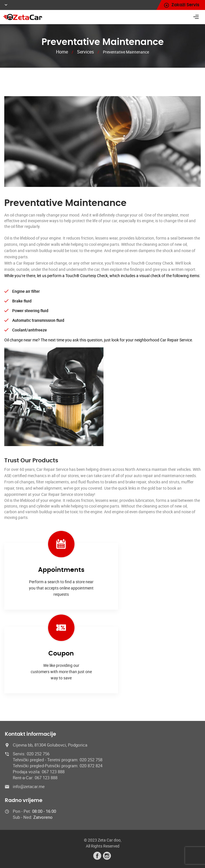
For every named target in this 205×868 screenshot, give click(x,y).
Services (85, 52)
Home (62, 52)
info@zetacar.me (29, 786)
